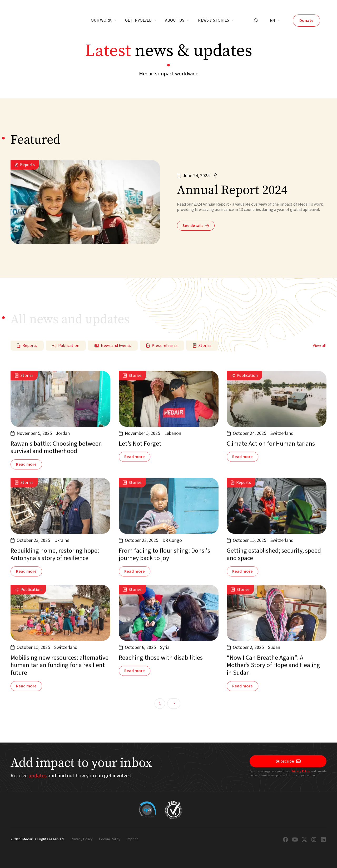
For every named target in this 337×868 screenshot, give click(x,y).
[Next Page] (174, 704)
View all (320, 346)
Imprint (132, 840)
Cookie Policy (110, 840)
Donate (306, 21)
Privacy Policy (301, 771)
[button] (104, 21)
